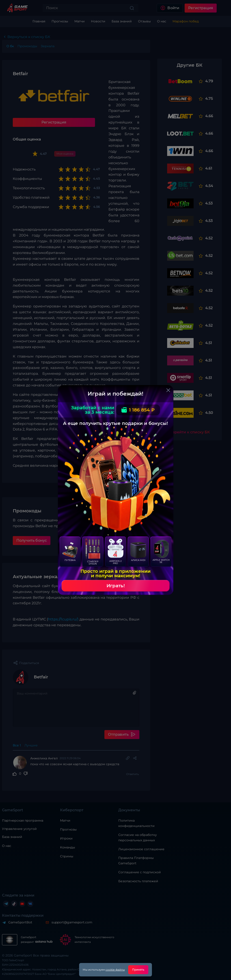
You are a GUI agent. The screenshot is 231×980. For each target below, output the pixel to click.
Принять (138, 970)
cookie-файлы (115, 970)
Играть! (116, 586)
